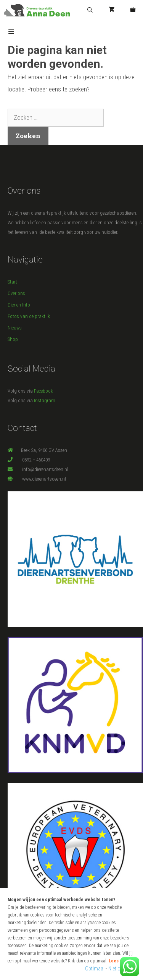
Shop (13, 339)
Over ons (16, 293)
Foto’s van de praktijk (29, 316)
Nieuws (15, 328)
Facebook (43, 391)
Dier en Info (19, 305)
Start (12, 282)
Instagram (45, 400)
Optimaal (95, 969)
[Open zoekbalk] (90, 10)
